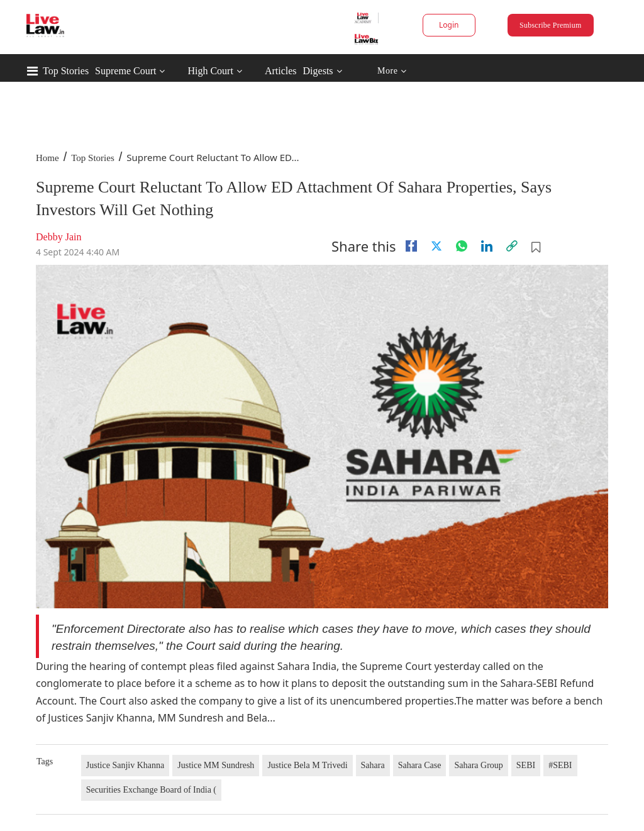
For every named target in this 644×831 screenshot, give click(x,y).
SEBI (526, 765)
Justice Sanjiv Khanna (125, 765)
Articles (281, 71)
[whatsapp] (462, 246)
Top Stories (66, 71)
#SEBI (560, 765)
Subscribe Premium (550, 25)
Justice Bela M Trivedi (307, 765)
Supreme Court (125, 71)
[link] (512, 246)
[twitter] (436, 246)
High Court (210, 71)
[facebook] (411, 246)
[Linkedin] (487, 246)
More (392, 71)
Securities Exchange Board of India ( (151, 790)
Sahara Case (420, 765)
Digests (318, 71)
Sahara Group (478, 765)
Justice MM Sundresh (216, 765)
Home (47, 158)
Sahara (373, 765)
